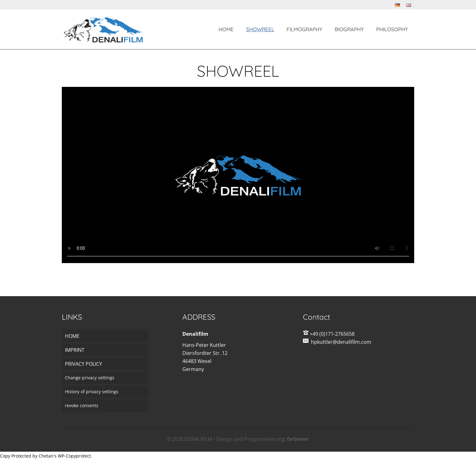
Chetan (46, 456)
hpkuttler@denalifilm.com (341, 342)
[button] (105, 378)
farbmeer (298, 439)
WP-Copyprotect (74, 456)
